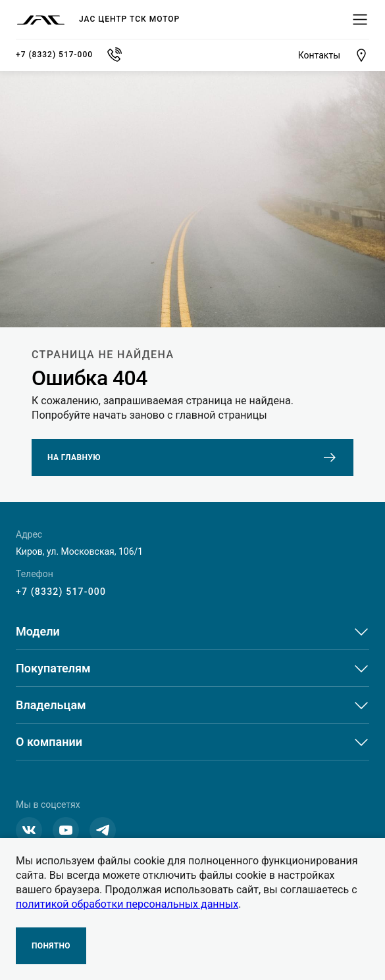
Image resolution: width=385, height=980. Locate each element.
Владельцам (51, 705)
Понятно (51, 946)
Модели (38, 631)
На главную (192, 457)
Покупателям (53, 668)
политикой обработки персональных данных (127, 904)
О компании (49, 742)
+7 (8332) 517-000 (61, 592)
